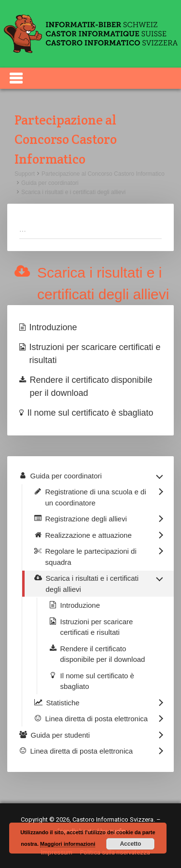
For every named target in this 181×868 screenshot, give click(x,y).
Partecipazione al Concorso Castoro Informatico (103, 174)
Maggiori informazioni (68, 844)
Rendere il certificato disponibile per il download (91, 386)
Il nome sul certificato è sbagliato (90, 413)
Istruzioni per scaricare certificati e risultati (95, 354)
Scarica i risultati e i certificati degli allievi (73, 192)
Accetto (130, 844)
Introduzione (53, 327)
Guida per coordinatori (50, 183)
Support (25, 174)
